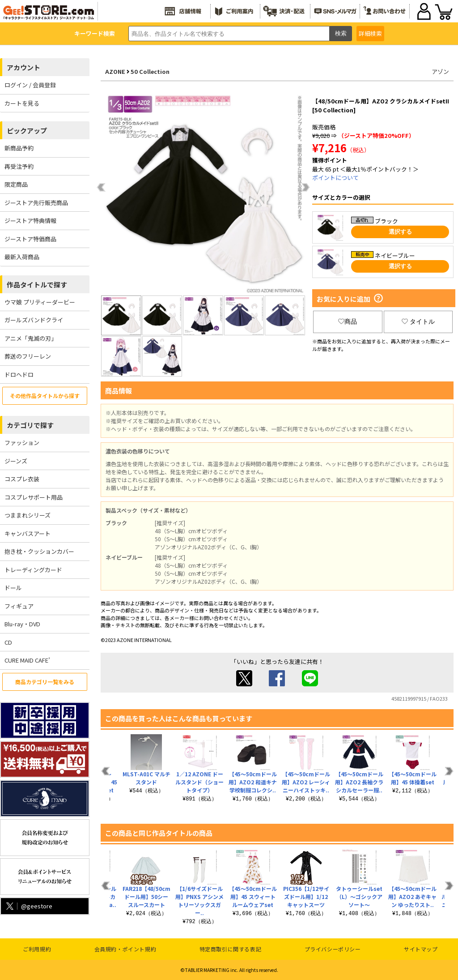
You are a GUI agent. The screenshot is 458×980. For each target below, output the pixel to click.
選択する (400, 232)
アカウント (23, 67)
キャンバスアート (28, 533)
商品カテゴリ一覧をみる (45, 682)
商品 (348, 321)
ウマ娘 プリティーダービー (40, 302)
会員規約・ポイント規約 (125, 949)
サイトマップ (421, 949)
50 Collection (150, 71)
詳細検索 (370, 33)
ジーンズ (16, 461)
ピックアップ (27, 131)
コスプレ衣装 (22, 479)
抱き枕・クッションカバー (39, 551)
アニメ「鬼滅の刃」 (31, 338)
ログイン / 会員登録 (30, 85)
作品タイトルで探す (37, 285)
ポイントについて (335, 178)
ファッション (22, 443)
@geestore (28, 906)
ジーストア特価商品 (30, 239)
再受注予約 (19, 166)
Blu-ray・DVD (22, 624)
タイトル (418, 321)
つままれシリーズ (28, 515)
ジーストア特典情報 (30, 220)
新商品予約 (19, 148)
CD (8, 642)
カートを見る (22, 103)
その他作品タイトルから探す (45, 396)
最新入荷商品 (22, 257)
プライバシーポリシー (333, 949)
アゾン (440, 71)
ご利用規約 (37, 949)
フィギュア (19, 606)
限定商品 (16, 184)
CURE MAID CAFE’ (27, 660)
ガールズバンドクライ (34, 320)
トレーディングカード (33, 570)
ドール (13, 588)
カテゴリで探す (30, 425)
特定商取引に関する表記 (231, 949)
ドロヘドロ (19, 374)
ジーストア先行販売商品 (36, 203)
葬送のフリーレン (28, 356)
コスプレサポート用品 (34, 497)
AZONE (115, 71)
